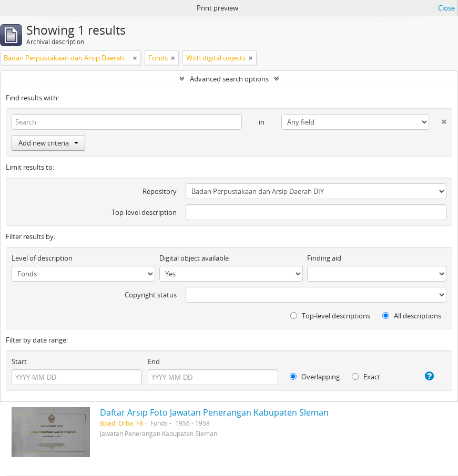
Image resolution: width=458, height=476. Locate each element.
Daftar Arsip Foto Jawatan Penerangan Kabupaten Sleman (214, 412)
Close (446, 8)
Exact (366, 377)
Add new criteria (48, 143)
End (154, 361)
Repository (160, 191)
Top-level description (144, 212)
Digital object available (194, 258)
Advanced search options (229, 79)
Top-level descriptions (330, 316)
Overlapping (315, 377)
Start (19, 361)
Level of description (42, 258)
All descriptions (412, 316)
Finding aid (324, 258)
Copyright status (151, 295)
